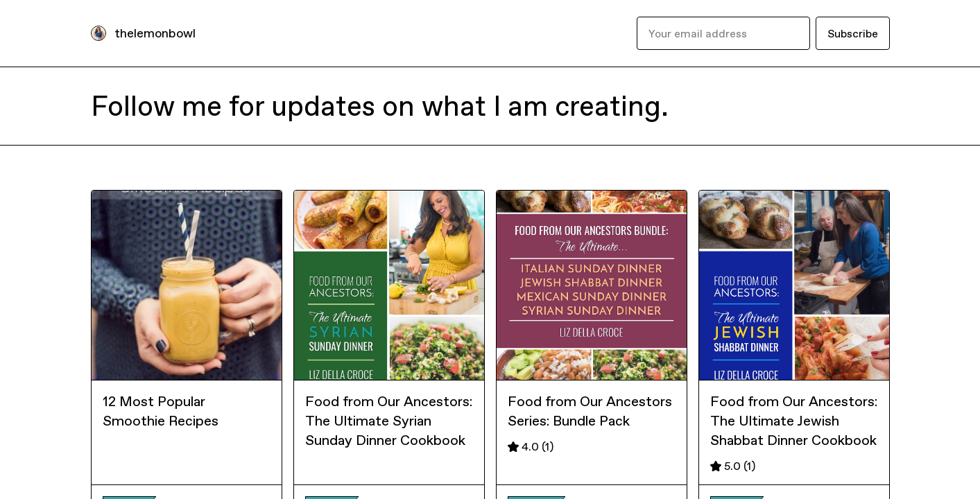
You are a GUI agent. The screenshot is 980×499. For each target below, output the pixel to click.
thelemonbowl (155, 33)
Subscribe (853, 33)
